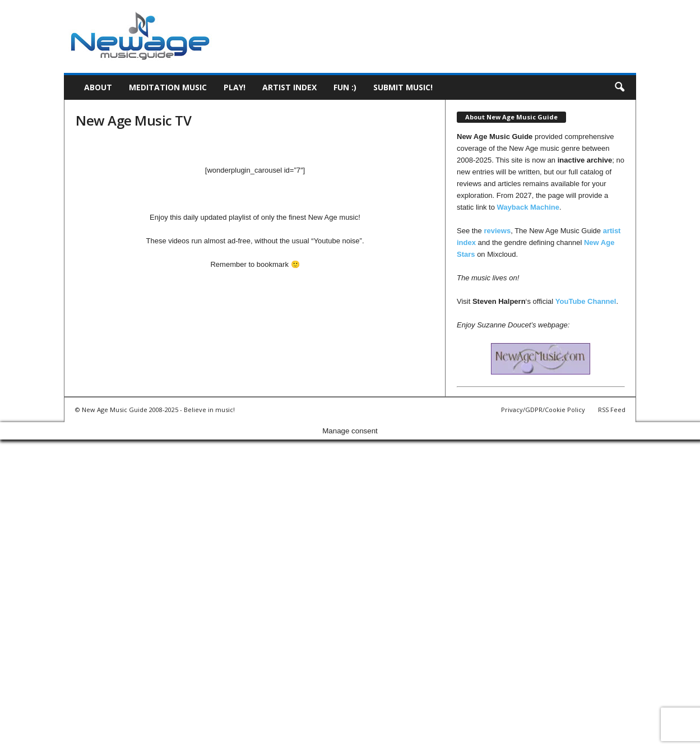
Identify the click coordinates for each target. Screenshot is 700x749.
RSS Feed (612, 410)
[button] (619, 87)
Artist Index (289, 87)
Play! (235, 87)
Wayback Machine (529, 207)
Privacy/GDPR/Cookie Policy (543, 410)
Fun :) (345, 87)
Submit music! (403, 87)
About (98, 87)
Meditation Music (168, 87)
